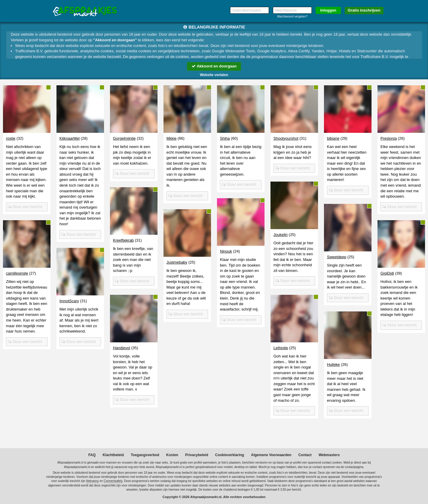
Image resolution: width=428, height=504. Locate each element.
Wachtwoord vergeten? (292, 16)
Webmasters (329, 455)
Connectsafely (113, 481)
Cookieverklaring (230, 455)
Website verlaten (214, 75)
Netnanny (93, 481)
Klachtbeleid (113, 455)
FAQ (92, 455)
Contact (305, 455)
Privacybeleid (197, 455)
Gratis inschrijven (364, 10)
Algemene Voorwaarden (271, 455)
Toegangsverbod (145, 455)
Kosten (172, 455)
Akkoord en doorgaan (214, 66)
